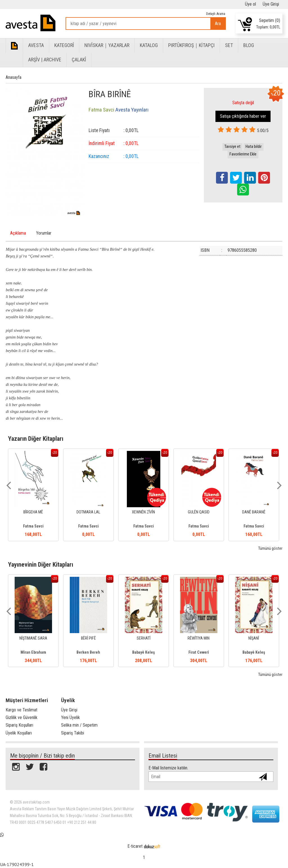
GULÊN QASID (199, 512)
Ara (218, 24)
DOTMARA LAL (88, 512)
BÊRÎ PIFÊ (88, 638)
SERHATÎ (144, 638)
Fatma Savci (33, 526)
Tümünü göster (270, 548)
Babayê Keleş (144, 652)
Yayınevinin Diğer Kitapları (41, 564)
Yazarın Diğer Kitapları (36, 439)
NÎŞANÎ (254, 638)
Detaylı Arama (216, 14)
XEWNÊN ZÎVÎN (143, 512)
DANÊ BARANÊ (254, 512)
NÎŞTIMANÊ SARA (33, 638)
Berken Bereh (88, 652)
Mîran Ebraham (33, 652)
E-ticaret (135, 846)
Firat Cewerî (199, 652)
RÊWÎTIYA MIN (199, 638)
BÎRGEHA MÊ (33, 512)
